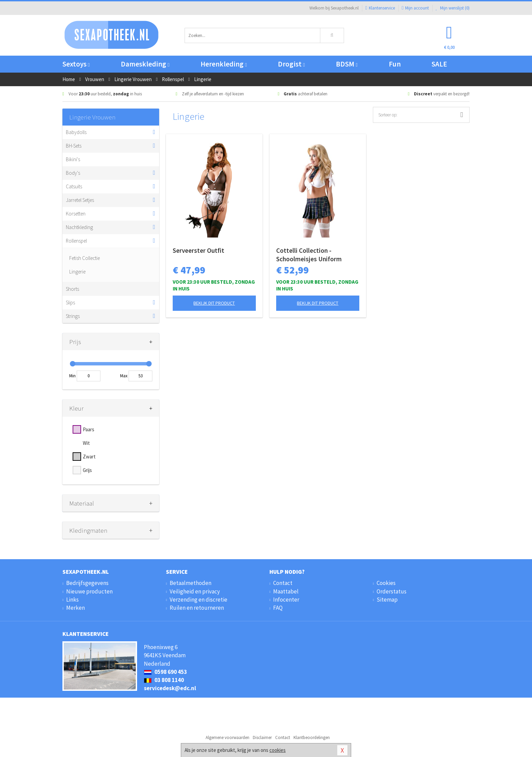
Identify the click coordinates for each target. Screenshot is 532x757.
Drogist (291, 64)
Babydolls (76, 132)
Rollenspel (76, 241)
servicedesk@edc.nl (170, 688)
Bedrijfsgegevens (87, 583)
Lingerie (77, 272)
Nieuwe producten (89, 591)
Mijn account (415, 8)
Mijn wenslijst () (453, 8)
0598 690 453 (165, 672)
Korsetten (76, 214)
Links (72, 600)
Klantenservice (380, 8)
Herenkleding (224, 64)
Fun (395, 64)
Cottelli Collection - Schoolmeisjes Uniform (309, 255)
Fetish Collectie (84, 258)
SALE (439, 64)
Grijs (87, 470)
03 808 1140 (164, 680)
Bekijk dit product (214, 303)
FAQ (278, 608)
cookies (278, 750)
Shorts (72, 289)
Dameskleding (145, 64)
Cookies (386, 583)
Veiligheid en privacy (195, 591)
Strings (73, 316)
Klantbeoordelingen (312, 737)
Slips (70, 302)
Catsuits (74, 186)
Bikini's (73, 159)
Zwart (89, 457)
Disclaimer (262, 737)
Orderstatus (392, 591)
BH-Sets (74, 146)
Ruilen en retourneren (197, 608)
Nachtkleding (79, 227)
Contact (283, 583)
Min (72, 376)
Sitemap (387, 600)
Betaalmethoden (191, 583)
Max (124, 376)
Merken (75, 608)
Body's (73, 173)
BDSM (347, 64)
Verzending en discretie (198, 600)
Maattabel (286, 591)
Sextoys (76, 64)
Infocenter (286, 600)
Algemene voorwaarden (227, 737)
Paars (89, 429)
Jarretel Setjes (80, 200)
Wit (86, 443)
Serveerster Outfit (198, 250)
